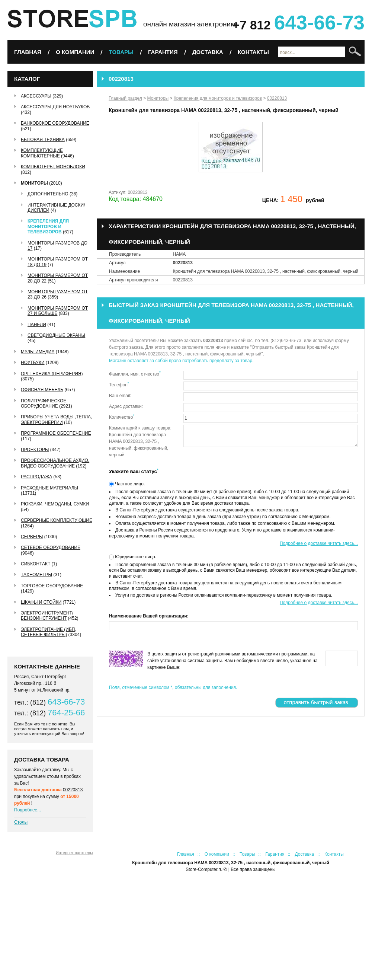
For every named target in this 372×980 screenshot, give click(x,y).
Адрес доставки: (126, 406)
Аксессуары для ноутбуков (55, 107)
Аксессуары (36, 96)
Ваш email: (120, 396)
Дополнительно (48, 194)
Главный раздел (125, 98)
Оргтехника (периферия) (52, 374)
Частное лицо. (129, 484)
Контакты (253, 52)
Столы (21, 822)
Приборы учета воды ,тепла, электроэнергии (56, 419)
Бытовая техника (43, 140)
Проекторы (35, 450)
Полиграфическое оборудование (44, 403)
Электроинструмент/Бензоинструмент (47, 616)
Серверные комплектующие (57, 520)
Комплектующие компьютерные (42, 153)
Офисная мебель (42, 390)
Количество (122, 417)
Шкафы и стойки (41, 602)
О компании (75, 52)
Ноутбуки (33, 363)
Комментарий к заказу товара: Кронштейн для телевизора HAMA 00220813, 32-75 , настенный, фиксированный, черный (140, 441)
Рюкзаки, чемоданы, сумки (55, 504)
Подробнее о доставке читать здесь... (319, 543)
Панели (37, 325)
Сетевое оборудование (51, 548)
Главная (28, 52)
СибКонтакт (36, 564)
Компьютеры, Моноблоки (53, 167)
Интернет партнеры (74, 853)
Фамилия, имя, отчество (135, 374)
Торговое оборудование (52, 586)
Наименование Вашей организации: (149, 616)
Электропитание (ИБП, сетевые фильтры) (49, 632)
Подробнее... (28, 810)
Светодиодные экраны (56, 335)
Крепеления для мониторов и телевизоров (48, 226)
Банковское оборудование (55, 123)
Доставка (208, 52)
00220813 (73, 790)
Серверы (32, 537)
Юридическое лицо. (135, 557)
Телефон (119, 384)
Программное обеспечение (56, 433)
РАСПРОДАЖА (36, 477)
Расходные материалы (49, 488)
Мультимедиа (38, 352)
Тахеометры (36, 575)
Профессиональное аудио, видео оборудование (55, 463)
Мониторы (34, 183)
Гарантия (163, 52)
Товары (121, 52)
